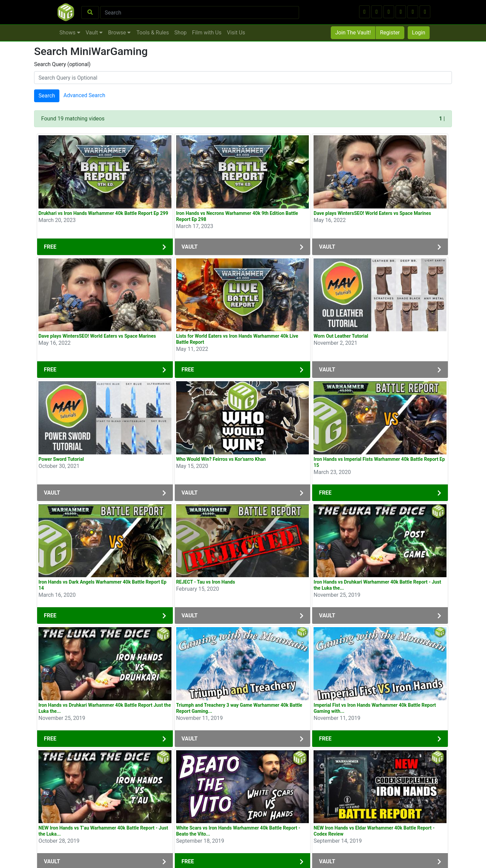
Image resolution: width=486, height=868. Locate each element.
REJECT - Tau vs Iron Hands (206, 582)
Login (419, 33)
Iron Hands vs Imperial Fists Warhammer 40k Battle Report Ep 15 (379, 462)
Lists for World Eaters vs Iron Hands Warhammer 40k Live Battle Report (237, 339)
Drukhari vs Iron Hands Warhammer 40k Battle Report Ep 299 (103, 213)
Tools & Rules (153, 33)
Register (390, 33)
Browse (119, 33)
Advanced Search (84, 96)
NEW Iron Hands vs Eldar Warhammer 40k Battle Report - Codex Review (374, 831)
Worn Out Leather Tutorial (341, 336)
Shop (181, 33)
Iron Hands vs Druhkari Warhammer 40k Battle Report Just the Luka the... (105, 708)
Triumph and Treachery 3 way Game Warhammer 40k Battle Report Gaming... (239, 708)
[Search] (200, 12)
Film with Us (207, 33)
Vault (94, 33)
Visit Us (236, 33)
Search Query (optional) (62, 64)
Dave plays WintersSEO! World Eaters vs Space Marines (372, 213)
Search (47, 96)
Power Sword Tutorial (61, 459)
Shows (70, 33)
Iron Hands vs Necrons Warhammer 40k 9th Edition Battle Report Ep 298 (237, 216)
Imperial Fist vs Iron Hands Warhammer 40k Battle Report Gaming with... (375, 708)
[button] (364, 12)
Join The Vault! (353, 33)
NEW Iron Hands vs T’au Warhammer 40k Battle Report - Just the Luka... (103, 831)
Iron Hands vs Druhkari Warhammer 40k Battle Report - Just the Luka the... (377, 585)
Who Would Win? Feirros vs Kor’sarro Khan (221, 459)
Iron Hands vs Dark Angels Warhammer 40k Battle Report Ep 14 (102, 585)
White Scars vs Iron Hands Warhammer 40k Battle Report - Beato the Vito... (238, 831)
